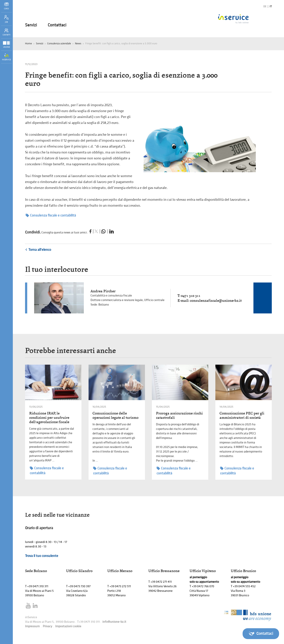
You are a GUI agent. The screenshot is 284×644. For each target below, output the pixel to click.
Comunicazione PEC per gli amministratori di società (242, 415)
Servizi (31, 25)
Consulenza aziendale (59, 43)
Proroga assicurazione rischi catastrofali (179, 415)
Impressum (32, 626)
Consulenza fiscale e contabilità (51, 215)
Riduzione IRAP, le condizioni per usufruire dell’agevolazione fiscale (49, 418)
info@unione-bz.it (114, 622)
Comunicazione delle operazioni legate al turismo (115, 415)
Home (28, 43)
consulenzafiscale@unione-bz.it (216, 301)
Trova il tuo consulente (42, 556)
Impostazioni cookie (68, 626)
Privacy (47, 626)
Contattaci (57, 25)
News (78, 43)
